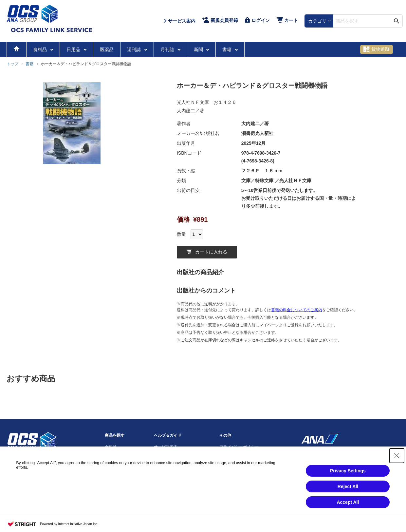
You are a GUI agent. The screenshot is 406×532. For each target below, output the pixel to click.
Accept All (348, 502)
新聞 (199, 49)
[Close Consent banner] (397, 456)
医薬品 (107, 49)
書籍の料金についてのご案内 (297, 310)
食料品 (41, 49)
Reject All (348, 486)
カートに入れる (207, 252)
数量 (181, 234)
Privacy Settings (348, 471)
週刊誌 (135, 49)
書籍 (228, 49)
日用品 (74, 49)
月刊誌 (168, 49)
